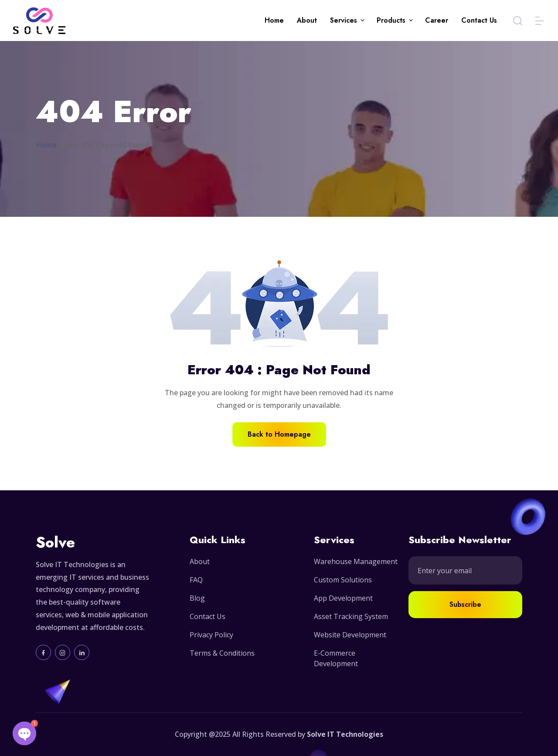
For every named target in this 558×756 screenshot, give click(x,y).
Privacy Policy (211, 635)
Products (391, 20)
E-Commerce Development (336, 658)
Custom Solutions (343, 580)
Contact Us (479, 20)
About (307, 20)
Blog (197, 598)
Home (274, 20)
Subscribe (465, 604)
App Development (343, 598)
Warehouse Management (356, 561)
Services (344, 20)
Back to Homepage (279, 434)
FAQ (196, 580)
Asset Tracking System (351, 616)
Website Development (350, 635)
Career (437, 20)
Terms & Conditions (222, 653)
